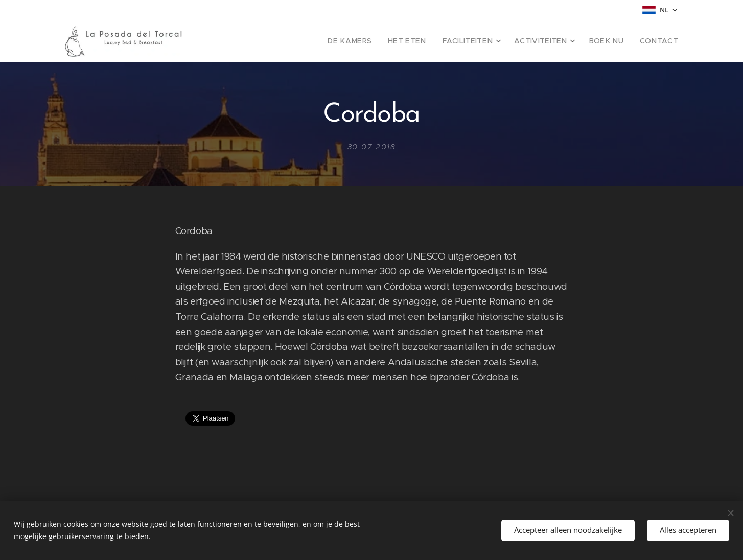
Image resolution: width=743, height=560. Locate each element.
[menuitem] (376, 41)
